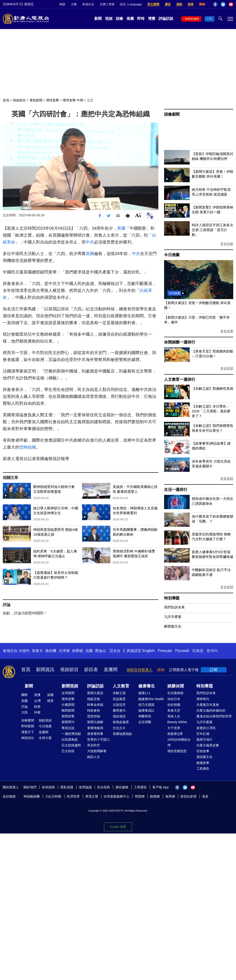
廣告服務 (122, 787)
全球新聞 (68, 693)
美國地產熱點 (122, 734)
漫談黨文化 (204, 757)
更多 (205, 796)
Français (165, 651)
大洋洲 (64, 651)
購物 (202, 4)
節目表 (91, 669)
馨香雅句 (119, 710)
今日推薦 (172, 255)
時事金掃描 (95, 705)
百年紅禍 (203, 734)
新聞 (98, 19)
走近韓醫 (145, 722)
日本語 (198, 651)
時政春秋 (94, 710)
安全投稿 (103, 787)
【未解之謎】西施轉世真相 (212, 389)
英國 (121, 228)
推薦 (130, 19)
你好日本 (174, 699)
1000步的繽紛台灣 (179, 742)
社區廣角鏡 (70, 739)
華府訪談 (68, 728)
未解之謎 (119, 693)
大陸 (24, 712)
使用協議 (85, 787)
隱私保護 (67, 787)
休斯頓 (77, 651)
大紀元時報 (53, 796)
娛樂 (50, 695)
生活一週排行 (176, 490)
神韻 (62, 4)
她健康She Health (151, 699)
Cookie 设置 (118, 827)
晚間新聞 (68, 710)
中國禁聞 (68, 705)
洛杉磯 (51, 651)
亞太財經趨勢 (71, 745)
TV (210, 19)
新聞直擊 (68, 716)
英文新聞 (153, 4)
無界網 (170, 796)
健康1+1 (144, 693)
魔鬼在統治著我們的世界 (214, 716)
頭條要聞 (28, 720)
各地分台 (88, 4)
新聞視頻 (70, 686)
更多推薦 (227, 331)
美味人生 (174, 716)
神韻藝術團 (32, 796)
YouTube (231, 4)
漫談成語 (119, 716)
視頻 (109, 19)
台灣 (37, 701)
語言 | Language (131, 4)
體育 (50, 701)
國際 (24, 695)
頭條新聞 (172, 114)
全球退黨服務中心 (116, 796)
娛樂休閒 (176, 686)
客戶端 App (161, 787)
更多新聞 (227, 368)
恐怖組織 (28, 447)
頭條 (119, 19)
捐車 (191, 4)
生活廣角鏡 (175, 693)
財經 (37, 707)
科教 (37, 712)
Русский (182, 651)
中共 (90, 242)
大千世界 (174, 728)
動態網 (155, 796)
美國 (24, 701)
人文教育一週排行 (180, 380)
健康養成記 (146, 710)
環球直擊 (53, 100)
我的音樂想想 (177, 751)
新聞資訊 (45, 669)
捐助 (179, 4)
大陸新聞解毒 (97, 751)
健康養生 (147, 686)
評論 (24, 707)
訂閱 (214, 670)
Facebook (215, 4)
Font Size (138, 215)
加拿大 (37, 651)
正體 (103, 4)
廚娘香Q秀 (175, 734)
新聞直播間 (192, 19)
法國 (89, 651)
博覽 (152, 19)
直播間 (111, 669)
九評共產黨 (173, 617)
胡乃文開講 (146, 705)
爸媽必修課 (121, 722)
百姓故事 (203, 751)
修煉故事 (203, 763)
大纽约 (24, 651)
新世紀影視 (189, 796)
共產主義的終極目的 (211, 710)
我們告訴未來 (174, 607)
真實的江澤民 (206, 728)
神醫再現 (145, 716)
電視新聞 (36, 100)
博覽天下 (28, 732)
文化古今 (119, 728)
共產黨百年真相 (208, 705)
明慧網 (140, 796)
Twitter (223, 4)
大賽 (74, 4)
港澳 (37, 695)
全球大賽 (45, 738)
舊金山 (100, 651)
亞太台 (115, 651)
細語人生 (94, 757)
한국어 (212, 651)
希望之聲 (92, 796)
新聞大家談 (95, 693)
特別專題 (172, 598)
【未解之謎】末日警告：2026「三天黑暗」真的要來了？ (211, 411)
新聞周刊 (68, 722)
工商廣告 (203, 769)
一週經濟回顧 (71, 734)
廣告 (168, 4)
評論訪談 (166, 19)
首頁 (6, 100)
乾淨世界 (73, 796)
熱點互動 (94, 699)
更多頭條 (227, 244)
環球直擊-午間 (73, 100)
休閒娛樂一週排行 (180, 342)
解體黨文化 (173, 626)
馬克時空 (94, 745)
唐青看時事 (95, 734)
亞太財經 (68, 751)
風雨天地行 (204, 739)
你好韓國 (174, 705)
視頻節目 (19, 100)
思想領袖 (94, 716)
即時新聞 (28, 726)
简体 (112, 4)
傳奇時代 (203, 699)
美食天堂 (174, 710)
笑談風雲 (119, 699)
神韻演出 (28, 738)
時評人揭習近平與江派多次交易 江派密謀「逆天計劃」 (212, 230)
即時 (141, 19)
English (148, 651)
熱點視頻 (45, 720)
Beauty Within (177, 722)
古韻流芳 (119, 705)
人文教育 (121, 686)
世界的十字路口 (98, 739)
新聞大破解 (95, 722)
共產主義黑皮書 (208, 745)
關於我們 (30, 787)
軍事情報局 (95, 728)
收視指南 (48, 787)
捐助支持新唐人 (140, 670)
